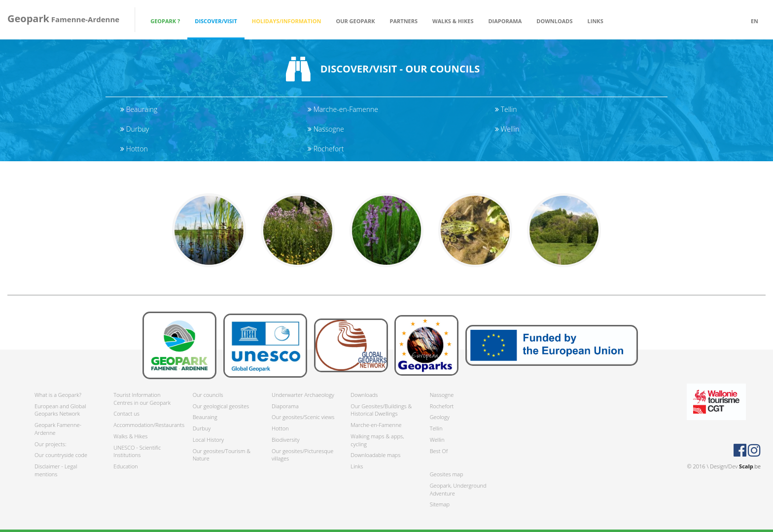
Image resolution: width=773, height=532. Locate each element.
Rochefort (326, 149)
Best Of (439, 451)
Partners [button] (404, 21)
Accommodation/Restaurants (145, 425)
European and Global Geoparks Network (60, 410)
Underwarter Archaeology (303, 395)
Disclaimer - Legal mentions (56, 470)
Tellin (506, 109)
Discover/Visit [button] (216, 21)
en (755, 21)
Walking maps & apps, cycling (377, 440)
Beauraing (139, 109)
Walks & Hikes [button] (453, 21)
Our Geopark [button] (355, 21)
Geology (440, 417)
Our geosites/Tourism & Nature (222, 455)
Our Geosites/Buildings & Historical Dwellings (381, 410)
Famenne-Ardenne (63, 18)
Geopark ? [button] (165, 21)
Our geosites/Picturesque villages (302, 455)
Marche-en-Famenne (343, 109)
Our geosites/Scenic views (303, 417)
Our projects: (51, 444)
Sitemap (440, 504)
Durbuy (135, 129)
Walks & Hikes (130, 436)
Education (125, 466)
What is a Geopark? (58, 395)
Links (596, 21)
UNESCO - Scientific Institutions (137, 451)
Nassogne (326, 129)
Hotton (134, 149)
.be (750, 466)
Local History (208, 440)
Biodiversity (286, 440)
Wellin (507, 129)
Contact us (126, 413)
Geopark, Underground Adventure (458, 489)
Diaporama (505, 21)
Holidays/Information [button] (287, 21)
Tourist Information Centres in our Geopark (142, 399)
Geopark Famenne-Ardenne (58, 429)
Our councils (208, 395)
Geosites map (447, 474)
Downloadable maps (375, 455)
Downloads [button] (554, 21)
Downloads (364, 395)
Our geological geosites (221, 406)
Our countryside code (61, 455)
